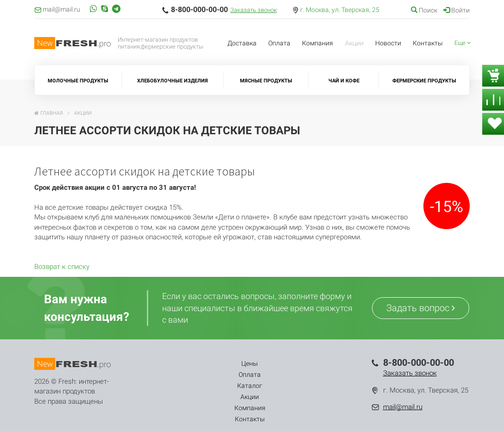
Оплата (279, 43)
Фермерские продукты (424, 81)
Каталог (224, 363)
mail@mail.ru (403, 407)
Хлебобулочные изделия (173, 81)
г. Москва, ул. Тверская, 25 (340, 10)
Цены (158, 363)
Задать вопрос (421, 308)
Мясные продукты (266, 81)
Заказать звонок (254, 10)
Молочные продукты (78, 81)
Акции (354, 43)
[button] (463, 43)
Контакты (428, 43)
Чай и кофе (344, 81)
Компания (318, 43)
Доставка (242, 43)
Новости (388, 43)
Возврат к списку (62, 267)
